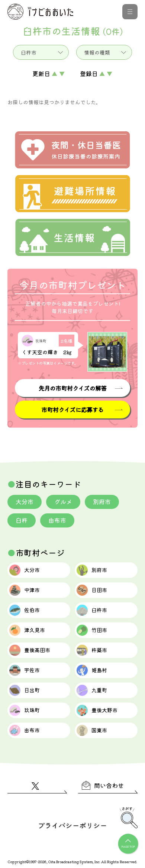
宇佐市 (25, 670)
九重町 (92, 690)
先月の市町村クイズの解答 (72, 388)
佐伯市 (25, 610)
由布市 (57, 520)
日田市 (92, 590)
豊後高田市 (30, 650)
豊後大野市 (97, 710)
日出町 (25, 690)
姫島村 (92, 670)
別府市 (102, 502)
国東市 (92, 730)
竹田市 (92, 630)
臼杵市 (92, 610)
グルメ (63, 502)
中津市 (25, 590)
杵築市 (92, 650)
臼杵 (22, 520)
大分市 (25, 502)
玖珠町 (25, 710)
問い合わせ (103, 785)
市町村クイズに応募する (72, 410)
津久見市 (27, 630)
